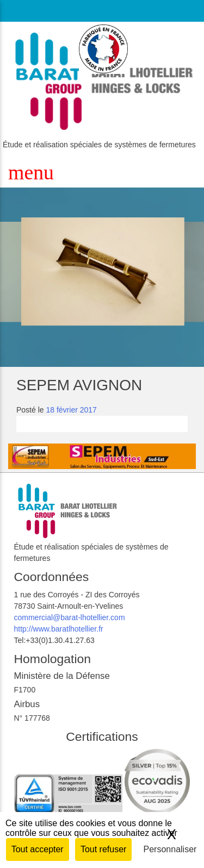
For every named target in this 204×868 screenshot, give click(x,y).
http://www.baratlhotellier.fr (59, 629)
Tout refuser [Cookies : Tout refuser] (103, 849)
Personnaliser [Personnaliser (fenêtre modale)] (170, 849)
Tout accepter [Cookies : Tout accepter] (38, 849)
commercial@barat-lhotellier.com (70, 617)
